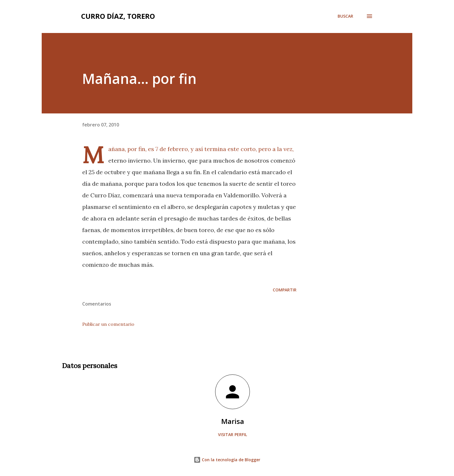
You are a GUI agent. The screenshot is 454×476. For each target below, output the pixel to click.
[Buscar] (345, 16)
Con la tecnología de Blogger (227, 460)
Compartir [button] (285, 290)
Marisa (233, 421)
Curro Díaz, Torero (118, 16)
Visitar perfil (233, 434)
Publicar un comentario (108, 324)
